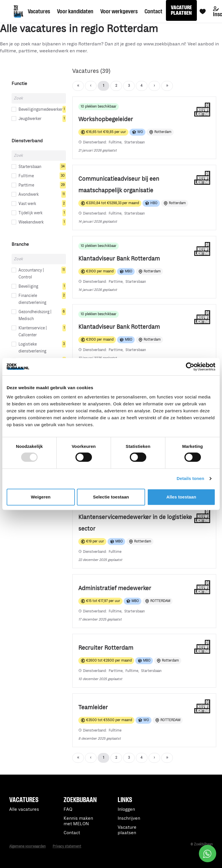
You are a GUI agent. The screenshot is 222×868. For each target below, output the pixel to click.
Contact (72, 833)
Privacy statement (67, 846)
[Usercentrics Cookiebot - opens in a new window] (190, 367)
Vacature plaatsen (127, 830)
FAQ (68, 809)
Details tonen (190, 478)
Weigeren (41, 497)
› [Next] (141, 86)
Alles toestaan (181, 497)
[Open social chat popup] (208, 854)
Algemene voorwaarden (27, 846)
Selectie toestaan (111, 497)
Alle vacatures (24, 809)
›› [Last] (154, 86)
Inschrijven (129, 818)
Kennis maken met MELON (78, 821)
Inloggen (126, 809)
